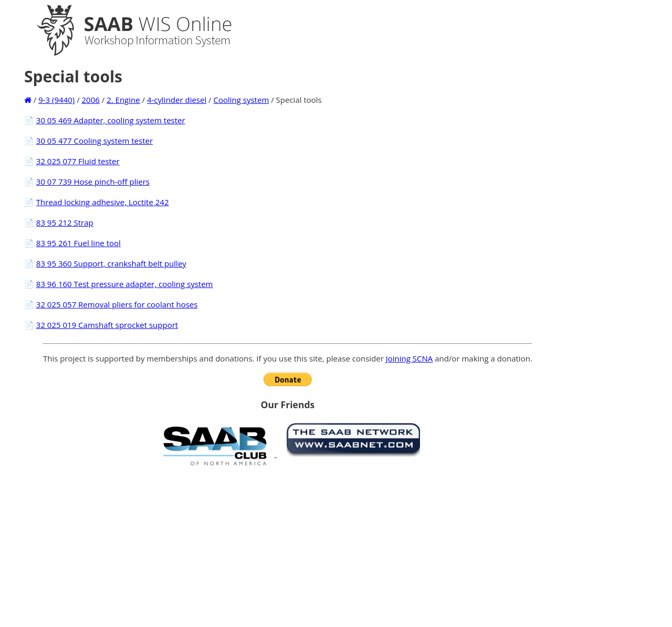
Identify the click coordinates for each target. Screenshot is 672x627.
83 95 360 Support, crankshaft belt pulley (111, 263)
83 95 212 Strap (65, 222)
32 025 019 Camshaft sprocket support (107, 325)
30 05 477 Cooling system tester (94, 141)
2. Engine (123, 100)
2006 (91, 100)
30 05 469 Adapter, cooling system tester (111, 120)
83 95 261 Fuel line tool (78, 243)
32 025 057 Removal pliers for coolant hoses (117, 304)
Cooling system (241, 100)
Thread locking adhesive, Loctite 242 (103, 202)
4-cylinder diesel (177, 100)
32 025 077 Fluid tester (78, 161)
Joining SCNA (409, 358)
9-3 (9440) (56, 100)
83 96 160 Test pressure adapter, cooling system (125, 284)
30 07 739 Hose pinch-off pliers (93, 182)
